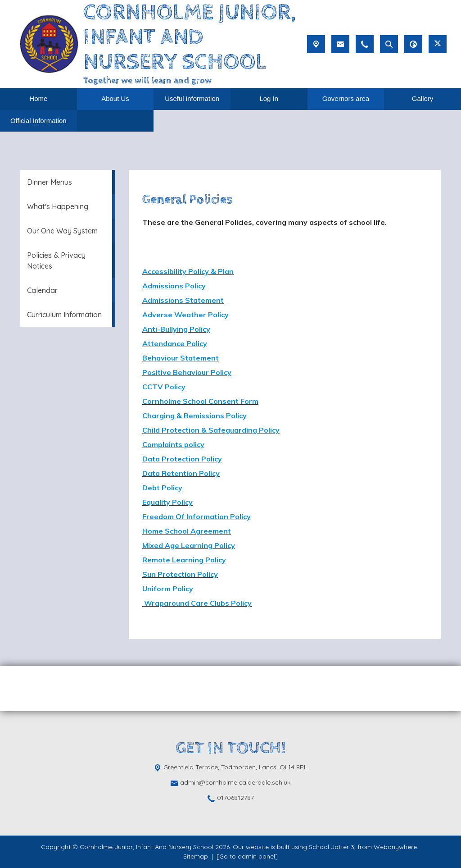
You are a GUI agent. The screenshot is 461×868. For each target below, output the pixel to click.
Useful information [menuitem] (192, 98)
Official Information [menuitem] (38, 121)
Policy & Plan (211, 271)
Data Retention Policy (181, 473)
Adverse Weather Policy (185, 315)
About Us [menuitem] (115, 98)
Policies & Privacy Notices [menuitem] (56, 260)
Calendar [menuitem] (42, 290)
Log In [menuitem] (269, 98)
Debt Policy (162, 488)
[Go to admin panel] (247, 856)
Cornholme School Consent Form (200, 401)
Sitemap (196, 856)
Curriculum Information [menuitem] (64, 315)
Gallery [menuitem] (423, 98)
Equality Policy (167, 502)
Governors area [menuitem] (346, 98)
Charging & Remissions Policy (194, 416)
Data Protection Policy (182, 459)
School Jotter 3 (332, 847)
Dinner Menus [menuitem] (50, 182)
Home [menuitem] (38, 98)
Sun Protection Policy (180, 574)
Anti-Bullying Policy (176, 329)
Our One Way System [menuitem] (62, 231)
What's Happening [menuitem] (58, 206)
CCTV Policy (164, 387)
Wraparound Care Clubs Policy (197, 603)
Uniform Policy (168, 589)
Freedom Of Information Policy (197, 516)
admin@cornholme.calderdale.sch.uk (235, 782)
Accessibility (165, 271)
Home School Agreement (187, 531)
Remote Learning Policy (184, 560)
